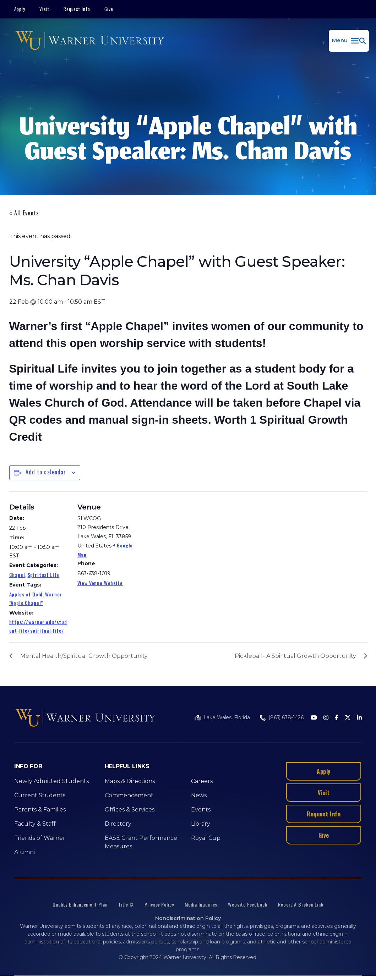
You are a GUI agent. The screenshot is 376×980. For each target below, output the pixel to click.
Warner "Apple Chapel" (36, 598)
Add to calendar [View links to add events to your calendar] (46, 472)
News (199, 795)
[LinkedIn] (359, 718)
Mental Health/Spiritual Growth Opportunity (84, 656)
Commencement (129, 795)
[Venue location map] (183, 541)
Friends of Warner (40, 838)
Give (109, 9)
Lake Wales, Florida (227, 717)
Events (201, 810)
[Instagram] (326, 718)
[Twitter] (348, 718)
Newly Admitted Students (51, 781)
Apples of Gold (26, 594)
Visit (44, 9)
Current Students (40, 795)
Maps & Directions (130, 781)
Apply (20, 9)
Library (201, 824)
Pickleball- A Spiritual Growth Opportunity (295, 656)
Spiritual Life (44, 575)
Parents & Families (40, 810)
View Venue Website (100, 583)
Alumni (24, 852)
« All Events (24, 213)
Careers (202, 781)
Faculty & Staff (35, 824)
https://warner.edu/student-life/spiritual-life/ (38, 626)
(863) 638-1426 (286, 717)
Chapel (17, 575)
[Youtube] (314, 718)
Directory (118, 824)
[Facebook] (337, 718)
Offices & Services (130, 810)
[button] (349, 41)
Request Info (77, 9)
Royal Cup (206, 838)
